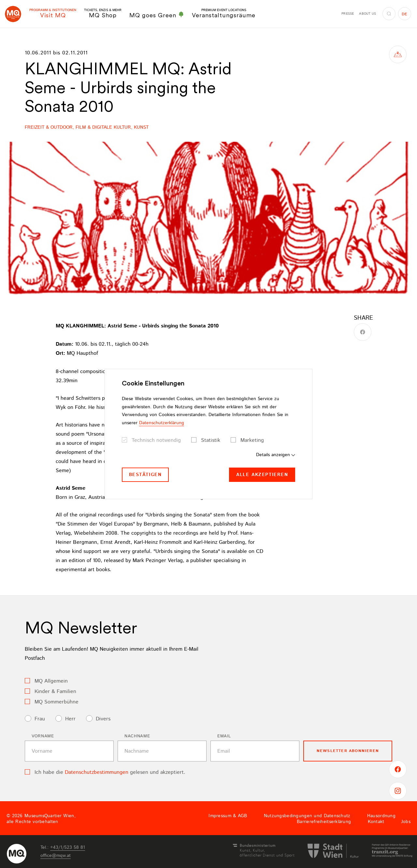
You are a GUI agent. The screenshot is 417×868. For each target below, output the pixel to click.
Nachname (137, 736)
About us (367, 14)
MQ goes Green (157, 15)
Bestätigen (145, 475)
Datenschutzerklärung (162, 423)
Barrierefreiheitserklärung (324, 822)
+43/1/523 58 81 (68, 847)
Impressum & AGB (228, 816)
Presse (348, 14)
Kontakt (376, 822)
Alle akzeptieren (262, 475)
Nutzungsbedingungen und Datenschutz (307, 816)
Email (224, 736)
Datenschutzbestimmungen (97, 772)
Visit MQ (53, 14)
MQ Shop (103, 14)
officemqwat (56, 856)
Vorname (43, 736)
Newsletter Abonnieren (348, 751)
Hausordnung (381, 816)
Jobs (406, 822)
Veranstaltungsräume (224, 14)
